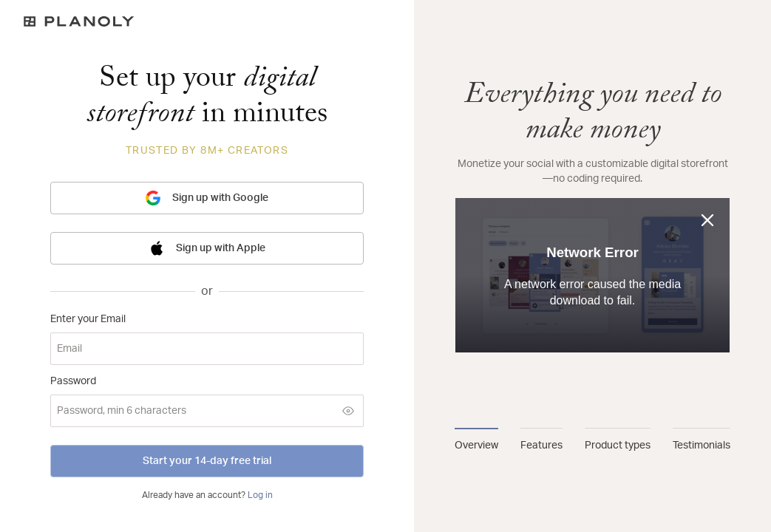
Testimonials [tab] (702, 446)
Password (73, 381)
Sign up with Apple (207, 248)
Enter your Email (88, 319)
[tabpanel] (592, 242)
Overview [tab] (476, 446)
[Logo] (207, 21)
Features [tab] (541, 446)
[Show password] (348, 411)
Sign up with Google (207, 198)
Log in (260, 495)
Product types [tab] (618, 446)
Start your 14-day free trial (207, 461)
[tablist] (592, 440)
